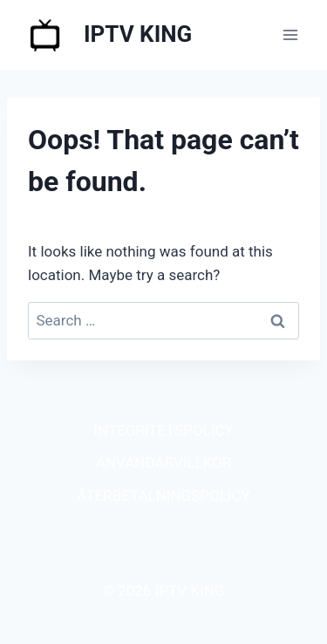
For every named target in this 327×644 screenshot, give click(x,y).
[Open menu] (290, 34)
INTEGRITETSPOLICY (163, 430)
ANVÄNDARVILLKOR (163, 462)
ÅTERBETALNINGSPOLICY (163, 496)
